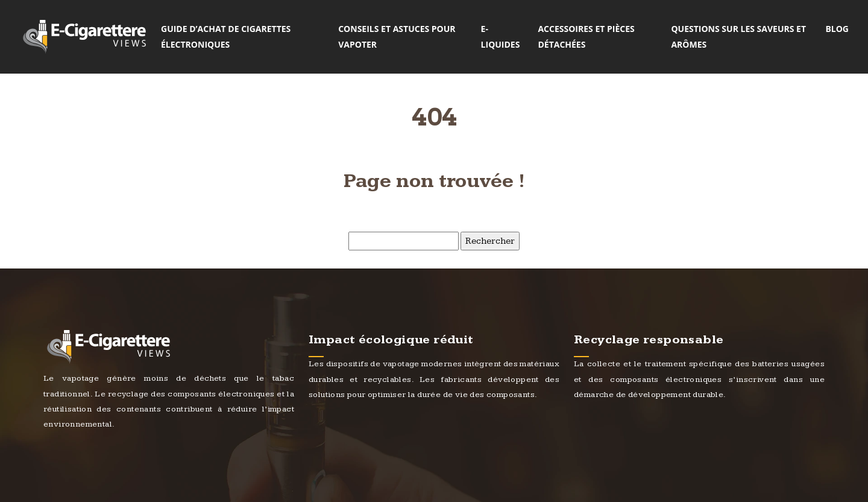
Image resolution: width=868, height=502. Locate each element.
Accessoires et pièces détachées (586, 37)
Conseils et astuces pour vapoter (397, 37)
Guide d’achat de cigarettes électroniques (226, 37)
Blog (837, 29)
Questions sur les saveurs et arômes (738, 37)
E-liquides (501, 37)
